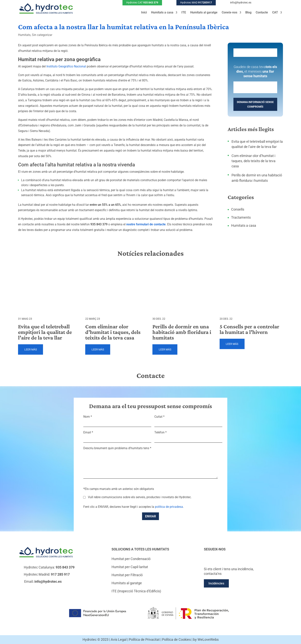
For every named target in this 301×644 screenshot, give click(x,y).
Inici (144, 13)
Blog (248, 13)
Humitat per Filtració (127, 575)
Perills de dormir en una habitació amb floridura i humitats (182, 332)
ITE (184, 13)
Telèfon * (188, 436)
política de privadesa (169, 507)
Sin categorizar (42, 35)
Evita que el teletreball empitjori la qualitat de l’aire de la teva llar (45, 332)
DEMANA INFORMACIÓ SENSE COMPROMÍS (255, 104)
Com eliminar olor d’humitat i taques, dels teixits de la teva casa (253, 161)
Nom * (117, 420)
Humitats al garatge (204, 13)
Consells (238, 209)
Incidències (216, 583)
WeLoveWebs (208, 639)
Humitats (24, 35)
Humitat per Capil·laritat (130, 567)
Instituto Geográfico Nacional (66, 66)
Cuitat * (188, 420)
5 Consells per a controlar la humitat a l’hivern (249, 329)
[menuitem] (277, 13)
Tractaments (241, 217)
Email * (117, 436)
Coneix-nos (229, 13)
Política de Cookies (176, 639)
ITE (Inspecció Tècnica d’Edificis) (136, 591)
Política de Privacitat (144, 639)
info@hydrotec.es (241, 2)
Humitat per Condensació (131, 559)
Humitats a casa (162, 13)
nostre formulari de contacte (146, 224)
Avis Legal (119, 639)
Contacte (262, 13)
